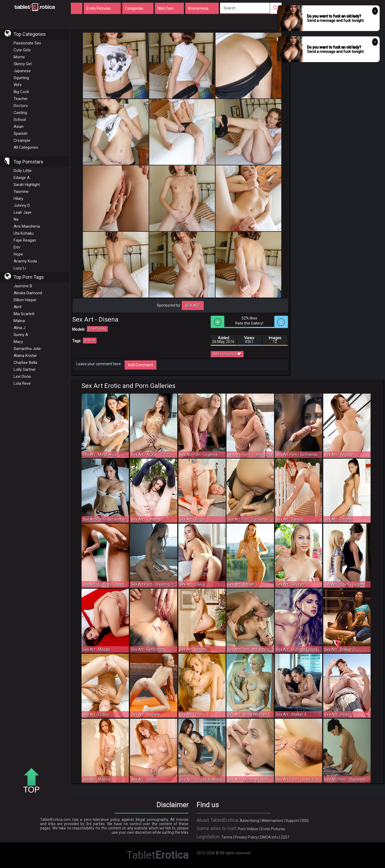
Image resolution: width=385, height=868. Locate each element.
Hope (18, 254)
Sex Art (193, 306)
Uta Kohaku (24, 233)
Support (292, 821)
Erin (17, 247)
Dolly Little (23, 171)
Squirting (21, 78)
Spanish (21, 134)
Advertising (249, 821)
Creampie (22, 140)
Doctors (21, 106)
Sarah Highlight (27, 185)
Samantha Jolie (27, 349)
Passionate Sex (27, 43)
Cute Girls (22, 50)
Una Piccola (97, 329)
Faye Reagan (25, 240)
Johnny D (22, 205)
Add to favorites (227, 354)
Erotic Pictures (273, 829)
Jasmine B (23, 286)
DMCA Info (269, 837)
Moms (19, 57)
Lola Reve (22, 383)
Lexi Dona (22, 376)
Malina (19, 321)
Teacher (21, 99)
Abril (18, 307)
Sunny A (21, 335)
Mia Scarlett (24, 314)
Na (16, 219)
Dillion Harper (25, 300)
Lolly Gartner (25, 370)
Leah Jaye (23, 212)
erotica (90, 340)
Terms (227, 837)
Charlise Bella (25, 363)
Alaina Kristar (25, 356)
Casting (20, 113)
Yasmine (21, 192)
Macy (18, 342)
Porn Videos (248, 829)
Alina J (20, 328)
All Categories (26, 147)
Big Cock (21, 92)
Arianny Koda (25, 261)
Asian (19, 127)
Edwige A (22, 178)
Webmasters (272, 821)
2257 (285, 837)
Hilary (18, 199)
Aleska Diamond (28, 293)
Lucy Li (20, 268)
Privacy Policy (246, 837)
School (20, 120)
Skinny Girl (23, 64)
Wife (18, 85)
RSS (305, 821)
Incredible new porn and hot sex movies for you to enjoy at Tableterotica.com (35, 7)
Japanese (22, 71)
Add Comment (140, 365)
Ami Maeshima (27, 226)
